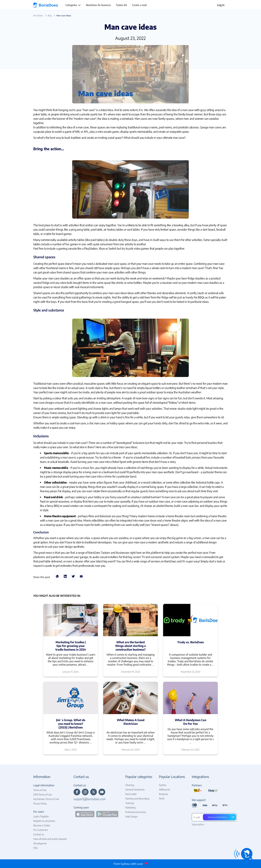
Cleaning (130, 785)
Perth (162, 799)
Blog (50, 16)
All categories (40, 843)
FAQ (35, 848)
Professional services (136, 812)
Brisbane (163, 794)
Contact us (39, 834)
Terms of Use (40, 790)
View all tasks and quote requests (50, 839)
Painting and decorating (137, 799)
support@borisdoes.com (90, 799)
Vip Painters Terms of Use (46, 799)
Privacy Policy (40, 804)
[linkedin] (65, 577)
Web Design (131, 817)
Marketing (130, 808)
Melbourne (164, 790)
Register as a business (44, 821)
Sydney (163, 785)
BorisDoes (38, 16)
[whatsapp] (57, 577)
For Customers (41, 830)
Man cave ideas (64, 16)
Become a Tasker (42, 825)
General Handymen (135, 790)
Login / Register (41, 816)
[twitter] (73, 577)
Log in (221, 5)
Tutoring (130, 803)
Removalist (131, 794)
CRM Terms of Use (43, 795)
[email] (81, 577)
